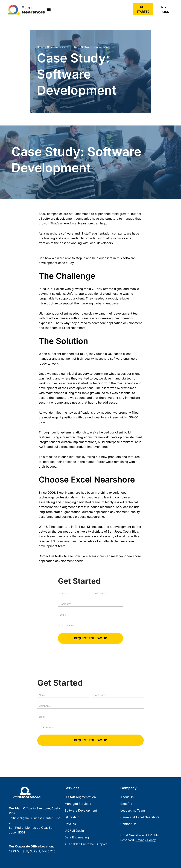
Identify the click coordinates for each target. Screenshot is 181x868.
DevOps (70, 824)
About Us (127, 797)
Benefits (126, 804)
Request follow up (90, 638)
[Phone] (90, 625)
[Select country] (62, 625)
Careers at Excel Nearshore (140, 817)
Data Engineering (77, 838)
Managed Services (78, 804)
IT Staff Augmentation (80, 797)
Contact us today (51, 556)
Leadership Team (133, 811)
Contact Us (128, 824)
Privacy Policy (146, 840)
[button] (49, 10)
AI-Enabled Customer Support (86, 844)
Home (41, 47)
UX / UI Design (75, 831)
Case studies (55, 47)
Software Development (81, 811)
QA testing (72, 817)
